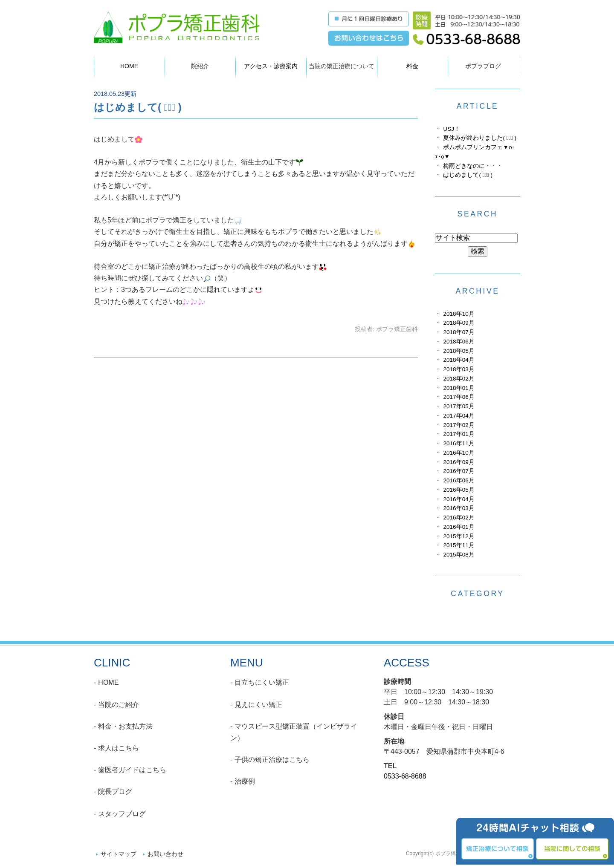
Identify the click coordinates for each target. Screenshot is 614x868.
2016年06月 (459, 480)
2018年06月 (459, 342)
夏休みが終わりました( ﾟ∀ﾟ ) (480, 138)
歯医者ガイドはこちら (132, 770)
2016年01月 (459, 527)
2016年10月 (459, 453)
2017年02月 (459, 425)
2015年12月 (459, 536)
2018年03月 (459, 369)
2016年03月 (459, 508)
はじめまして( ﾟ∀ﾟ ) (138, 107)
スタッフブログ (122, 814)
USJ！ (452, 129)
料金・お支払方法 (125, 726)
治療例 (245, 781)
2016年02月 (459, 518)
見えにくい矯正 (258, 705)
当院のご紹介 (119, 705)
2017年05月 (459, 406)
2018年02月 (459, 379)
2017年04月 (459, 416)
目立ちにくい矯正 (262, 682)
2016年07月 (459, 471)
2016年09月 (459, 462)
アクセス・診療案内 (271, 66)
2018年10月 (459, 314)
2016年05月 (459, 490)
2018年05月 (459, 351)
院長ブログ (115, 792)
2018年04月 (459, 360)
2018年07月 (459, 332)
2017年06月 (459, 397)
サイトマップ (119, 854)
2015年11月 (459, 545)
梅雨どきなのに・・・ (473, 166)
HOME (129, 66)
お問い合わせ (165, 854)
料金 (412, 66)
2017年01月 (459, 434)
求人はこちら (119, 748)
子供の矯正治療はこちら (272, 760)
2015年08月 (459, 555)
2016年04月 (459, 499)
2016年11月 (459, 443)
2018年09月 (459, 323)
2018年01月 (459, 388)
